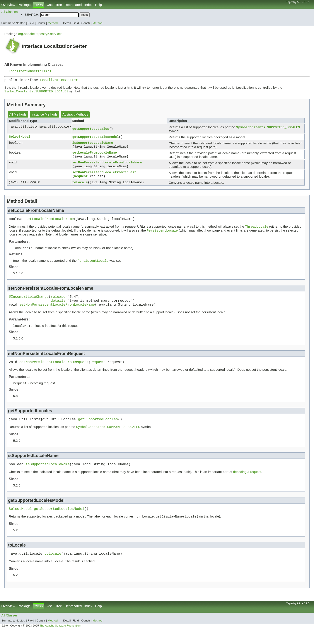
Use (50, 5)
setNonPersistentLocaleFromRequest (104, 174)
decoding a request (247, 483)
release (58, 302)
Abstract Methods (75, 116)
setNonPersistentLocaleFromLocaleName (107, 164)
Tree (59, 5)
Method (53, 23)
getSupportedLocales (91, 131)
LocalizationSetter (59, 81)
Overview (8, 5)
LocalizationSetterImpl (30, 71)
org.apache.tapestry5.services (40, 34)
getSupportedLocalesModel (95, 139)
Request (81, 178)
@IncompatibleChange (29, 302)
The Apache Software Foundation (60, 639)
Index (88, 5)
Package (24, 5)
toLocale (80, 184)
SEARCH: (32, 15)
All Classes (9, 12)
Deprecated (73, 5)
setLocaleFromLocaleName (94, 154)
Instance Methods (44, 116)
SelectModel (20, 139)
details (58, 307)
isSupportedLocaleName (93, 145)
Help (98, 5)
